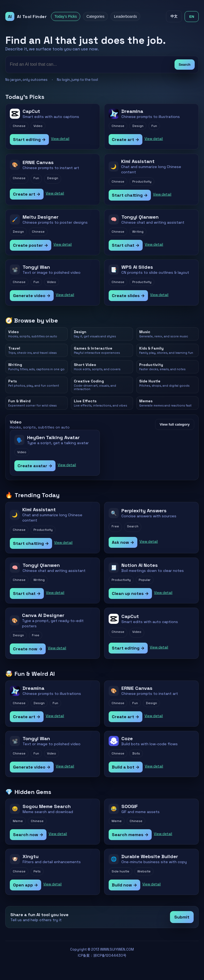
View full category (175, 424)
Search (185, 65)
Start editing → (29, 140)
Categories (95, 16)
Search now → (28, 835)
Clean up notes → (130, 593)
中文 (174, 16)
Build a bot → (126, 767)
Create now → (28, 649)
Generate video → (32, 296)
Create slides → (128, 296)
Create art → (126, 140)
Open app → (25, 885)
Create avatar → (35, 466)
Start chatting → (130, 195)
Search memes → (130, 835)
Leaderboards (125, 16)
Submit (182, 917)
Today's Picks (66, 16)
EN (192, 17)
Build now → (124, 885)
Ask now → (123, 542)
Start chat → (126, 245)
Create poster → (31, 245)
